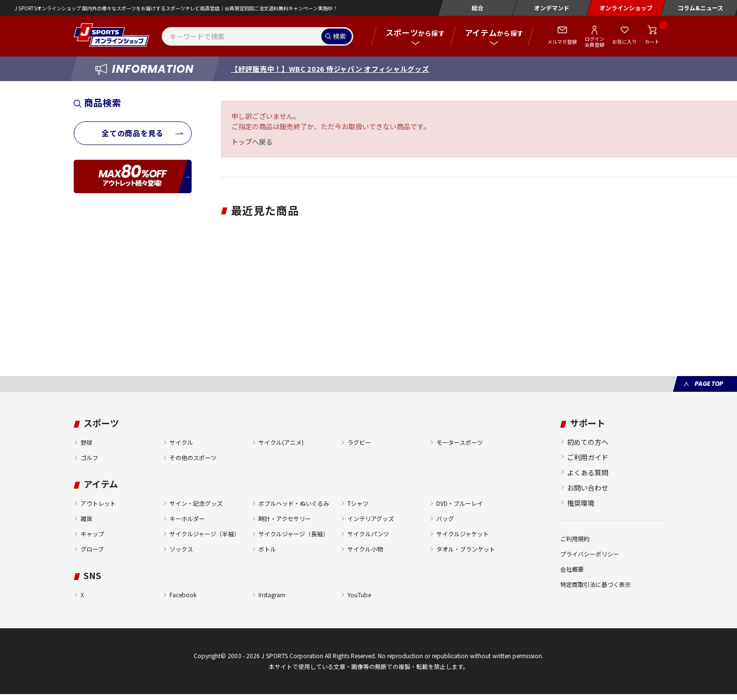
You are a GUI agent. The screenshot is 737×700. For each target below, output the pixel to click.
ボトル (267, 549)
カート (652, 42)
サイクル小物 (365, 549)
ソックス (181, 549)
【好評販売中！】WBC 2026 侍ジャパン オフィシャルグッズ (330, 69)
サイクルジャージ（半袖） (205, 534)
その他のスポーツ (193, 457)
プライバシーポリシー (590, 554)
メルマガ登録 (562, 42)
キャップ (92, 534)
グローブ (92, 549)
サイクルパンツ (368, 534)
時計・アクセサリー (285, 518)
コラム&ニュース (700, 8)
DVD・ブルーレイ (460, 503)
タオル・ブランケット (466, 549)
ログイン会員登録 (595, 41)
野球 (86, 442)
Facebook (183, 595)
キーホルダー (187, 518)
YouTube (359, 595)
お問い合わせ (588, 488)
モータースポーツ (460, 442)
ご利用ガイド (588, 457)
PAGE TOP (709, 384)
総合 (478, 8)
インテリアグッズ (371, 518)
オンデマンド (552, 8)
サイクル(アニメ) (281, 442)
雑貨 (86, 518)
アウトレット (98, 503)
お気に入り (624, 42)
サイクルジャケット (463, 534)
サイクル (181, 442)
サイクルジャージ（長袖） (294, 534)
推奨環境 (581, 503)
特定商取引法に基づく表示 (595, 584)
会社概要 (572, 569)
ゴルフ (89, 457)
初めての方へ (588, 442)
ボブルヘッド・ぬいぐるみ (294, 503)
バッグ (445, 518)
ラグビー (359, 442)
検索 (340, 36)
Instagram (272, 595)
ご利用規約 (575, 539)
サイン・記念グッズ (196, 503)
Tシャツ (358, 503)
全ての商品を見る (133, 133)
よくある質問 (588, 472)
